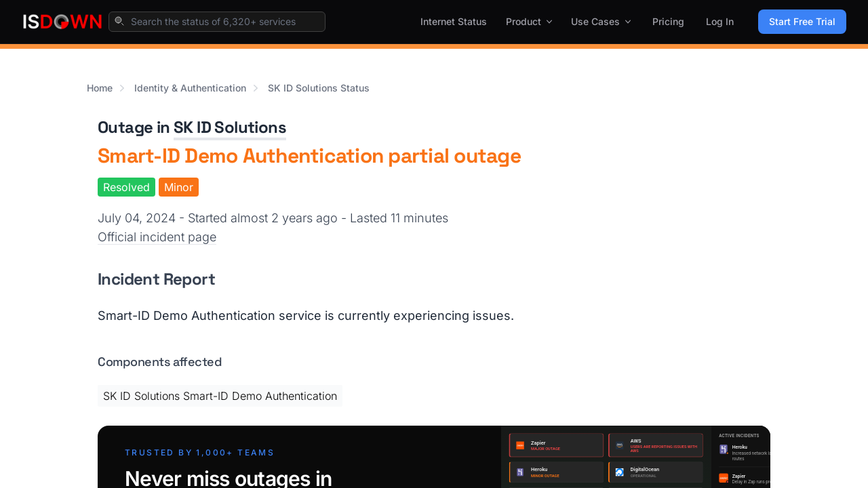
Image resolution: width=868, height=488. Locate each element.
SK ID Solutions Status (319, 88)
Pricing (668, 21)
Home (100, 88)
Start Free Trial (802, 21)
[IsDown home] (62, 22)
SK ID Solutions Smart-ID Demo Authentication (220, 396)
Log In (720, 21)
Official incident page (157, 237)
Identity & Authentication (190, 88)
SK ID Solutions (230, 127)
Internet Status (454, 21)
